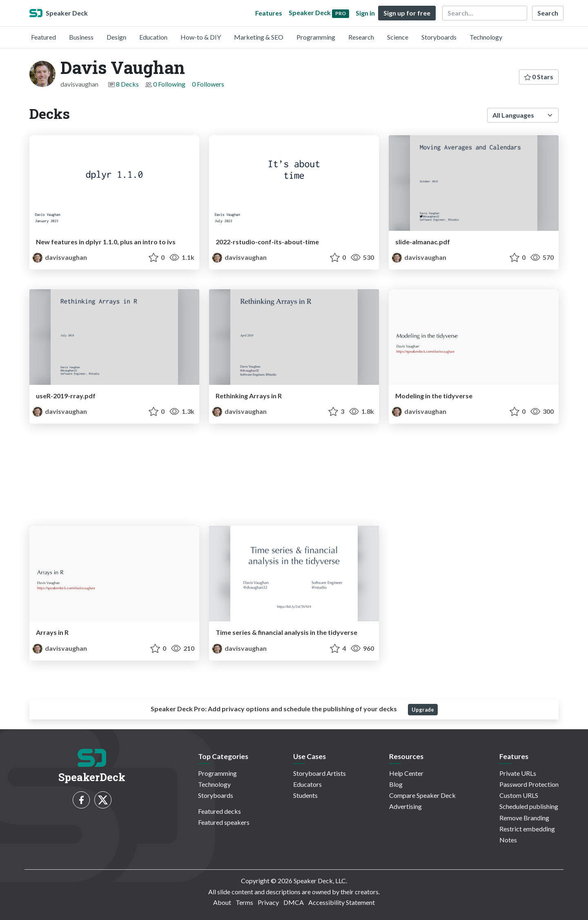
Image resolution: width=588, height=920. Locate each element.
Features (269, 13)
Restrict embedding (527, 829)
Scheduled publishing (529, 806)
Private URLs (518, 773)
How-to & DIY (201, 37)
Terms (244, 902)
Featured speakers (224, 822)
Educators (307, 784)
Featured (43, 37)
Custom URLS (519, 795)
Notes (508, 840)
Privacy (268, 902)
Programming (316, 37)
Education (153, 37)
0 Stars (539, 77)
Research (361, 37)
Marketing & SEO (259, 37)
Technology (486, 37)
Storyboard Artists (320, 773)
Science (398, 37)
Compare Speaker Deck (422, 795)
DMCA (294, 902)
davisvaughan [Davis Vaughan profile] (60, 257)
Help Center (406, 773)
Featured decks (219, 811)
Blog (396, 784)
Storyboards (439, 37)
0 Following (169, 84)
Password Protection (529, 784)
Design (116, 37)
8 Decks (127, 84)
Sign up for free (407, 13)
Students (305, 795)
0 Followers (208, 84)
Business (81, 37)
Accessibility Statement (342, 902)
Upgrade (423, 710)
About (222, 902)
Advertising (405, 806)
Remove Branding (524, 818)
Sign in (365, 13)
